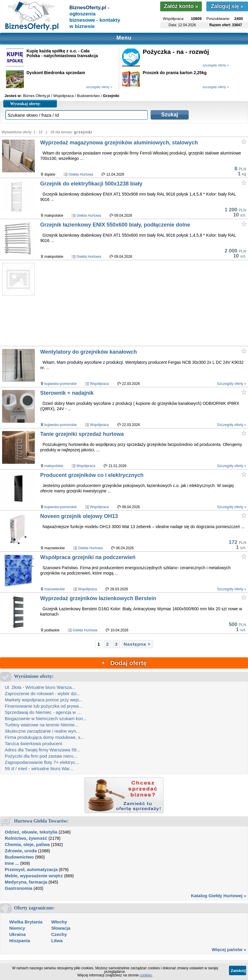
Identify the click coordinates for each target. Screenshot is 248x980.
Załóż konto (181, 6)
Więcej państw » (229, 949)
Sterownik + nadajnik (67, 393)
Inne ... (12, 863)
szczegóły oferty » (216, 65)
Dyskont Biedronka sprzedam (56, 73)
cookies (146, 975)
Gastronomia (19, 888)
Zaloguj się (227, 6)
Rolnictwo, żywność (26, 838)
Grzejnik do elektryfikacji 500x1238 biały (91, 184)
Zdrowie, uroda (21, 851)
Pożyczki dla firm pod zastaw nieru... (41, 756)
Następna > (137, 644)
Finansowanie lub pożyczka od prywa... (44, 706)
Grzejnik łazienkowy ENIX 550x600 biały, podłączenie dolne (115, 225)
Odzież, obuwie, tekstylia (31, 832)
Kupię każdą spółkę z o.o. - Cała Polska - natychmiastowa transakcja (62, 53)
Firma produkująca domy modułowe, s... (44, 737)
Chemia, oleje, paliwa (27, 844)
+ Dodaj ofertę (124, 663)
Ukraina (17, 934)
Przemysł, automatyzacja (31, 869)
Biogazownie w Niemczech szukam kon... (46, 718)
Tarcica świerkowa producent (33, 743)
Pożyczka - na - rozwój (176, 52)
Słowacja (61, 928)
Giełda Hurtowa (81, 174)
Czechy (59, 934)
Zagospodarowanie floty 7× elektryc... (42, 762)
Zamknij (238, 971)
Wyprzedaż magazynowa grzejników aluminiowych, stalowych (119, 143)
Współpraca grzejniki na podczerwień (88, 557)
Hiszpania (20, 941)
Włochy (59, 922)
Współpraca (99, 384)
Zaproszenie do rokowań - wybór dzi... (42, 693)
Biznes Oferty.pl (36, 96)
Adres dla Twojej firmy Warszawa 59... (42, 750)
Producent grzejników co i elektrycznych (92, 475)
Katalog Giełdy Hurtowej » (219, 896)
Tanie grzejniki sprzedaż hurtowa (82, 434)
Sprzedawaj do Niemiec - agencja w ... (43, 712)
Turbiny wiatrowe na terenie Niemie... (42, 725)
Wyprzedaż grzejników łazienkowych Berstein (98, 598)
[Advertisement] (144, 303)
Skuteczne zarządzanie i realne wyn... (42, 731)
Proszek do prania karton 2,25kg (175, 73)
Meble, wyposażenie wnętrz (34, 876)
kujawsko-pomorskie (61, 384)
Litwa (57, 941)
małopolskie (54, 466)
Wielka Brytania (26, 922)
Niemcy (17, 928)
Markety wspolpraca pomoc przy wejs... (44, 700)
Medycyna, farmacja (26, 882)
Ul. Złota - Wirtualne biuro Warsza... (40, 687)
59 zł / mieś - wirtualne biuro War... (39, 768)
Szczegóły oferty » (232, 384)
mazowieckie (55, 589)
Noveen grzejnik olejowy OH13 (79, 516)
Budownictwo (19, 857)
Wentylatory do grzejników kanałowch (89, 352)
